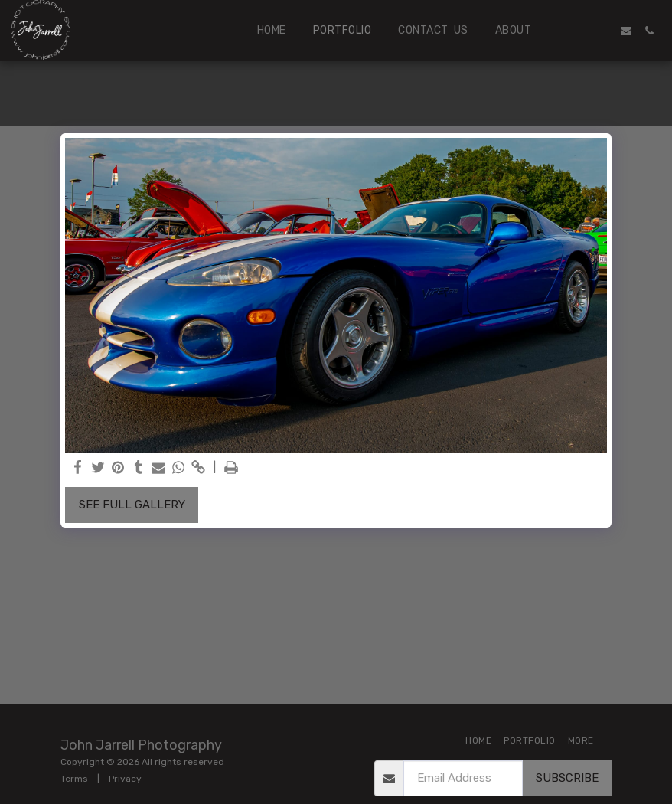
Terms (74, 779)
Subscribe (567, 778)
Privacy (125, 779)
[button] (580, 31)
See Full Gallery (132, 505)
